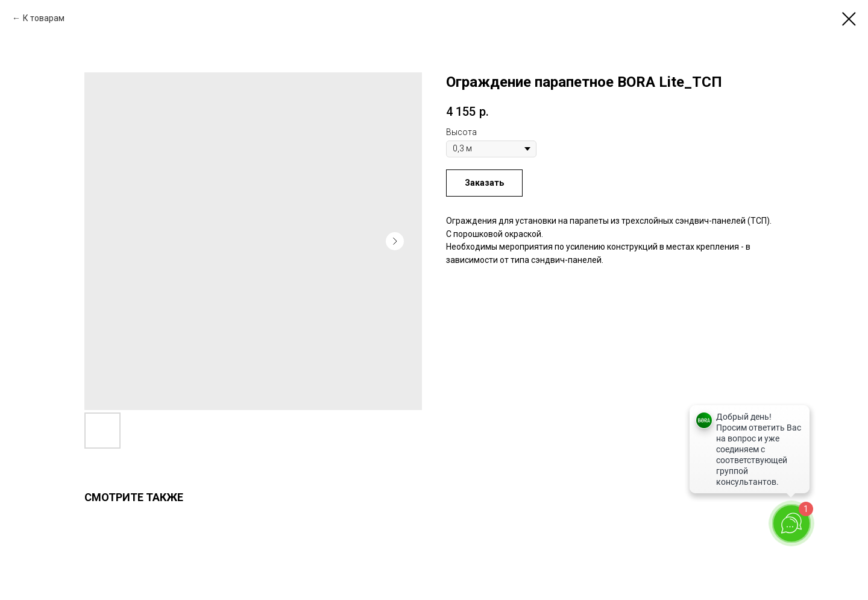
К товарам (44, 18)
